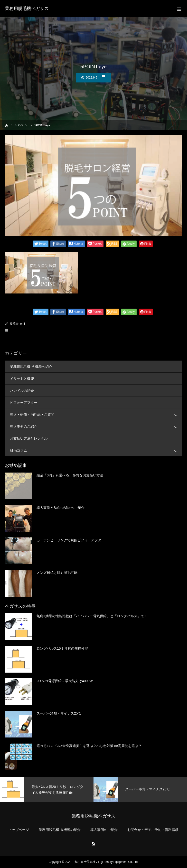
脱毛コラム (96, 450)
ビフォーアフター (24, 403)
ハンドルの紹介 (22, 391)
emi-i (23, 324)
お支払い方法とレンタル (29, 438)
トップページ (19, 830)
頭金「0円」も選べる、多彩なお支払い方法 (70, 475)
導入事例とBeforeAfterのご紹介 (61, 508)
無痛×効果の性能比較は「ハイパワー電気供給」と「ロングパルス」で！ (92, 616)
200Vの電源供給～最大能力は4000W (65, 681)
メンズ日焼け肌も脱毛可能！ (59, 573)
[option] (47, 789)
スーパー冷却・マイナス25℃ (59, 713)
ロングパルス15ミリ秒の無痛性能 (62, 648)
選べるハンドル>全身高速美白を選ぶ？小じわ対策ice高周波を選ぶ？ (89, 746)
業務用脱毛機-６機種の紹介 (31, 367)
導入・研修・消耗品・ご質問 (96, 414)
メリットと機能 (22, 379)
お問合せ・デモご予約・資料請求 (153, 830)
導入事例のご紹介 (96, 426)
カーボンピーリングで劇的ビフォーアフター (71, 540)
